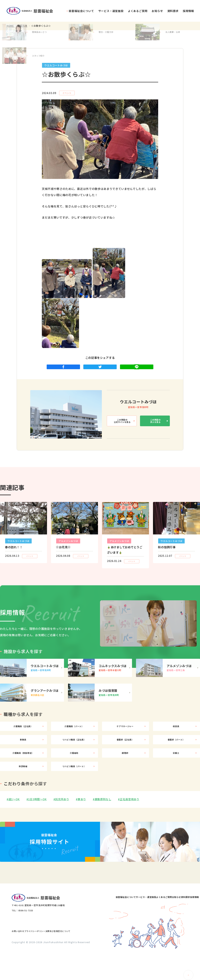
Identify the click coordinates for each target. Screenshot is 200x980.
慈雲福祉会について (81, 11)
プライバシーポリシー (45, 958)
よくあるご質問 (138, 11)
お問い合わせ (21, 958)
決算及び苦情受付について (75, 958)
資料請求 (173, 11)
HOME (10, 26)
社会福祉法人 (32, 11)
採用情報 (188, 11)
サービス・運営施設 (111, 11)
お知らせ (157, 11)
